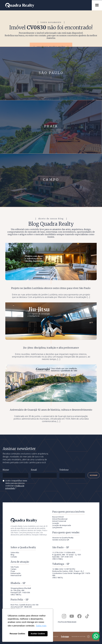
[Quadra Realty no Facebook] (79, 616)
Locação (56, 523)
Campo (13, 569)
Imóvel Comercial (59, 521)
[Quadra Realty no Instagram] (64, 616)
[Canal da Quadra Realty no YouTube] (72, 616)
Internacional (16, 575)
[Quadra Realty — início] (47, 5)
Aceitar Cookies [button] (38, 634)
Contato (14, 557)
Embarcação (16, 573)
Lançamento (57, 527)
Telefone (64, 470)
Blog (12, 555)
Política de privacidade (67, 622)
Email (34, 470)
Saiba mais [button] (41, 626)
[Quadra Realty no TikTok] (87, 616)
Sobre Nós (15, 552)
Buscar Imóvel (58, 517)
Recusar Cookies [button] (17, 634)
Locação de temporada (62, 525)
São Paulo (15, 567)
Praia (13, 571)
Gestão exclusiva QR (61, 540)
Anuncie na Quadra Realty (63, 538)
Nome (6, 470)
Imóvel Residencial (60, 519)
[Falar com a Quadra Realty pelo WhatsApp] (96, 636)
